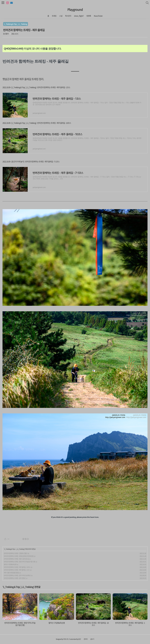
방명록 (89, 16)
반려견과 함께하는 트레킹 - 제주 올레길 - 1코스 (17, 570)
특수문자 (68, 16)
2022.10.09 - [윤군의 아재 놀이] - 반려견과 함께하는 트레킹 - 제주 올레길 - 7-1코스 (31, 162)
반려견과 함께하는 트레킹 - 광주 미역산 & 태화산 (17, 575)
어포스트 (66, 639)
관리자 (86, 639)
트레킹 (54, 16)
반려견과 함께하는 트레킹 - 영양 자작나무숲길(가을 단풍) (20, 562)
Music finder (98, 16)
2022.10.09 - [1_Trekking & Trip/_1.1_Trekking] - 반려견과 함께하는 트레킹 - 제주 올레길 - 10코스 (37, 123)
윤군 (80, 639)
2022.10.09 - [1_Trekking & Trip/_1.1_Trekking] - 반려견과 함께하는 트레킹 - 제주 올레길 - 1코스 (36, 87)
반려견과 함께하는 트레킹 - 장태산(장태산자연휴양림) (19, 556)
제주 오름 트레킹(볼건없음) (11, 573)
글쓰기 (92, 639)
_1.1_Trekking (20, 549)
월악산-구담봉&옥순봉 (10, 564)
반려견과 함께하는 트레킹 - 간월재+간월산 (16, 553)
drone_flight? (79, 16)
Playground (75, 10)
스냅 (61, 16)
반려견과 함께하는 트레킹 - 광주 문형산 (15, 578)
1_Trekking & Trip (9, 549)
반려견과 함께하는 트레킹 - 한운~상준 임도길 (16, 559)
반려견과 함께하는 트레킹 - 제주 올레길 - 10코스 (17, 567)
